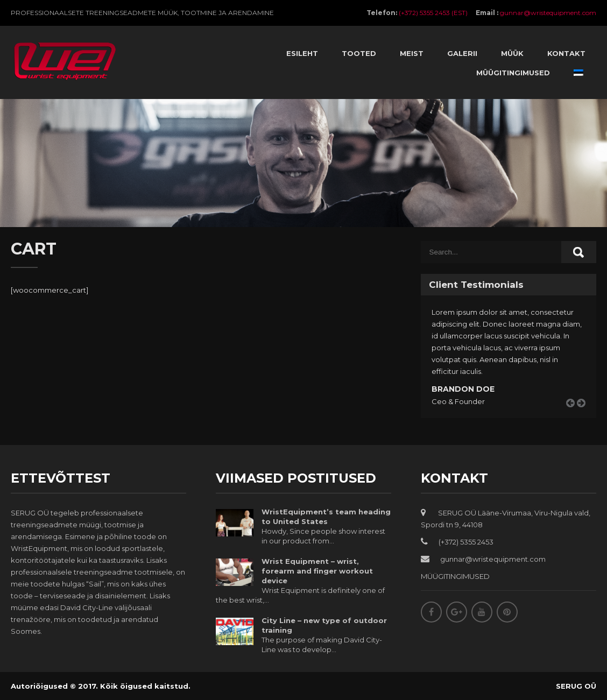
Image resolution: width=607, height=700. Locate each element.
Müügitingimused (513, 73)
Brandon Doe (463, 389)
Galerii (462, 53)
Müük (512, 53)
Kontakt (566, 53)
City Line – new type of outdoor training (324, 625)
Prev (574, 416)
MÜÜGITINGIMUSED (455, 576)
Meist (412, 53)
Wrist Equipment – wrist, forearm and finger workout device (317, 571)
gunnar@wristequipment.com (548, 13)
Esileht (302, 53)
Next (585, 416)
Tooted (359, 53)
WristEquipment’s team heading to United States (326, 517)
